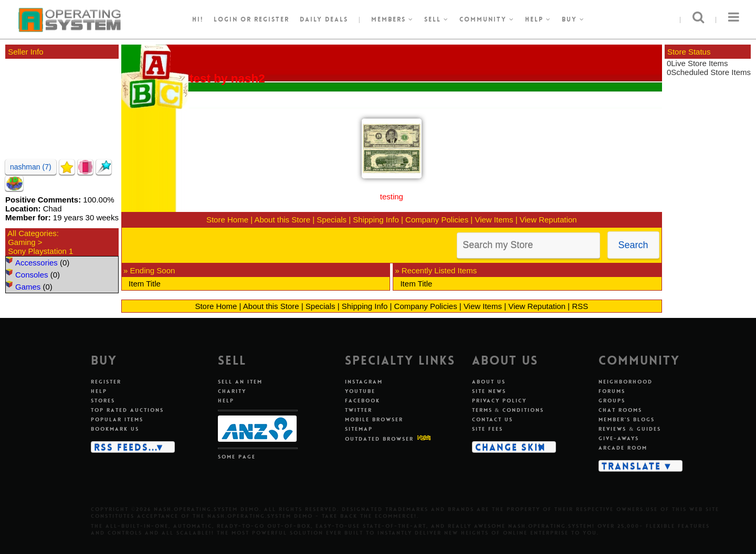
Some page (237, 457)
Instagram (364, 382)
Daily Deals (324, 19)
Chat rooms (620, 410)
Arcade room (623, 448)
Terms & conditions (508, 410)
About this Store (282, 220)
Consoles (32, 275)
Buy (573, 19)
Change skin (511, 447)
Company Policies (437, 220)
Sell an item (240, 382)
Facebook (363, 401)
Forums (612, 391)
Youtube (360, 391)
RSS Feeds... (126, 447)
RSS (580, 306)
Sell (437, 19)
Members (392, 19)
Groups (612, 401)
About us (489, 382)
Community (487, 19)
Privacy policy (499, 401)
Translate (631, 466)
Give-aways (619, 438)
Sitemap (359, 429)
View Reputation (548, 220)
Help (538, 19)
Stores (103, 401)
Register (106, 382)
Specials (332, 220)
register (272, 19)
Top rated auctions (127, 410)
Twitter (359, 410)
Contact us (492, 419)
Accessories (36, 263)
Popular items (117, 419)
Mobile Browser (374, 419)
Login (226, 19)
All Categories (32, 233)
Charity (232, 391)
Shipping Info (376, 220)
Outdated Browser (379, 439)
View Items (494, 220)
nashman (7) (31, 167)
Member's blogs (627, 419)
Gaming (22, 242)
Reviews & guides (630, 429)
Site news (489, 391)
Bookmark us (115, 429)
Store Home (227, 220)
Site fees (487, 429)
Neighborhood (626, 382)
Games (28, 287)
